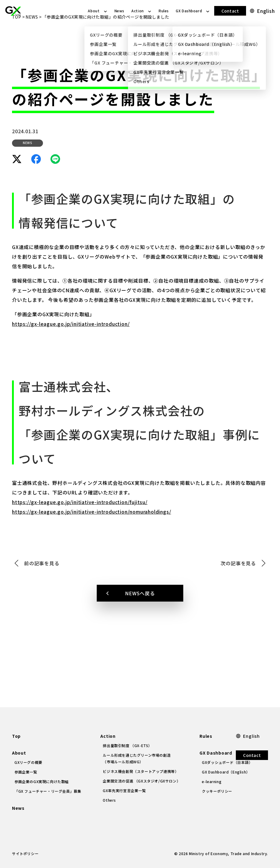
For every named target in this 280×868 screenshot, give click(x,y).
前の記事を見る (42, 585)
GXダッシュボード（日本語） (227, 762)
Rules (164, 11)
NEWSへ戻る (140, 615)
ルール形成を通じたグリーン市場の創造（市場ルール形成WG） (137, 758)
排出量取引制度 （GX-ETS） (127, 745)
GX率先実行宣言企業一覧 (124, 790)
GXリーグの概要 (28, 762)
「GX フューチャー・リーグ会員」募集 (48, 791)
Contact (230, 11)
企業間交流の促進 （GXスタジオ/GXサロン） (142, 781)
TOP (17, 38)
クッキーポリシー (217, 791)
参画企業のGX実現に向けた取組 (42, 781)
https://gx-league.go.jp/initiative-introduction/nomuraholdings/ (91, 533)
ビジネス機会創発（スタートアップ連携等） (141, 771)
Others (109, 800)
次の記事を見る (238, 585)
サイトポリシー (25, 854)
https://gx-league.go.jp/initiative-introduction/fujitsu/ (80, 524)
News (119, 11)
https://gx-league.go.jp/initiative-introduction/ (71, 345)
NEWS (32, 38)
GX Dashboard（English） (226, 772)
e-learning (212, 781)
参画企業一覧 (26, 772)
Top (16, 736)
